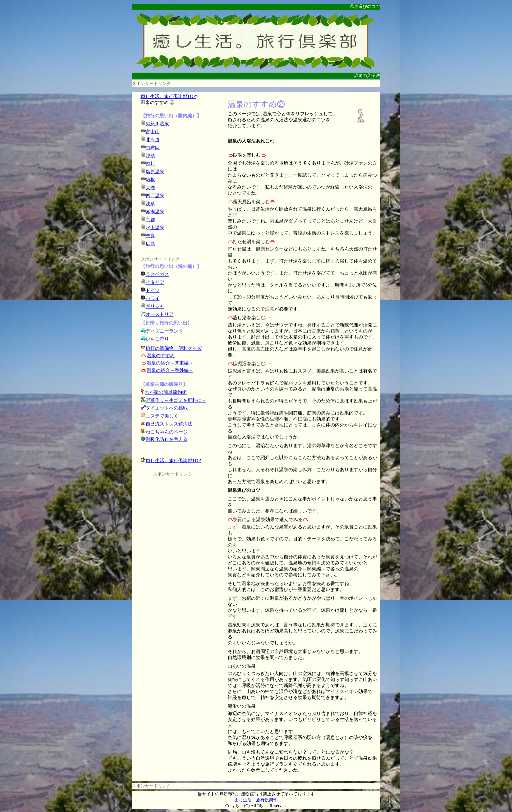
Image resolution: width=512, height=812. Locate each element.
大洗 (150, 188)
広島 (150, 244)
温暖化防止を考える (167, 439)
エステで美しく (162, 416)
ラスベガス (157, 274)
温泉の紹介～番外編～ (170, 370)
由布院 (153, 148)
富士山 (153, 132)
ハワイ (153, 298)
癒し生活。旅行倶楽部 (256, 800)
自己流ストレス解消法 (169, 424)
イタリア (155, 282)
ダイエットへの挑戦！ (166, 408)
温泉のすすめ (161, 356)
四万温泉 (155, 196)
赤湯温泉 (155, 212)
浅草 (150, 204)
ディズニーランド (164, 331)
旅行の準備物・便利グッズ (174, 348)
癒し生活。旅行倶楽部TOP (168, 96)
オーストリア (160, 314)
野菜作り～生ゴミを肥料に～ (176, 400)
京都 (150, 220)
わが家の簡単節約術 (166, 392)
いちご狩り (157, 339)
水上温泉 (155, 228)
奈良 (150, 236)
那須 (150, 156)
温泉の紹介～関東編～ (170, 363)
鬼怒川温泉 (157, 124)
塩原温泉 (155, 172)
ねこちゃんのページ (167, 432)
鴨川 (150, 164)
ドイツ (153, 290)
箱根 (150, 180)
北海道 (153, 140)
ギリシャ (155, 306)
